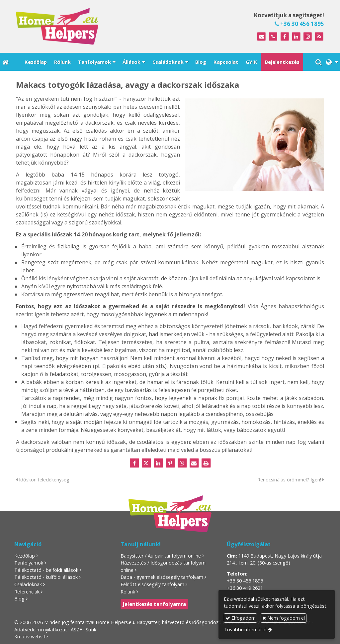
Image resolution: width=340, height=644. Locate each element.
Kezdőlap (25, 556)
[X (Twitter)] (146, 463)
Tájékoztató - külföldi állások (46, 577)
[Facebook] (285, 37)
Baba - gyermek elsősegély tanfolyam (162, 577)
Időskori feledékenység (43, 480)
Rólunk (128, 592)
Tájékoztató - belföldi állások (46, 570)
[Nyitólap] (88, 26)
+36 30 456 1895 (299, 24)
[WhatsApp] (182, 463)
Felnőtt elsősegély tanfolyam (152, 584)
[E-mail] (261, 37)
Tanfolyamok (29, 563)
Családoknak (28, 584)
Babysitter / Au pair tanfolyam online (161, 556)
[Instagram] (308, 37)
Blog (19, 599)
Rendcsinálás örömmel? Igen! (291, 480)
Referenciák (27, 592)
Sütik (91, 630)
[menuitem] (35, 62)
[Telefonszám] (273, 37)
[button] (332, 62)
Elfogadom (241, 618)
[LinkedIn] (296, 37)
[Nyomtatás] (206, 463)
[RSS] (319, 37)
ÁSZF (76, 630)
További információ (245, 630)
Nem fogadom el (284, 618)
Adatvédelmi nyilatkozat (41, 630)
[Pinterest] (170, 463)
